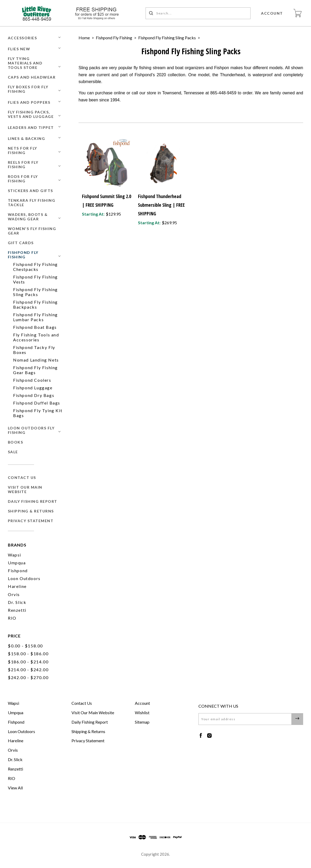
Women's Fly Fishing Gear (32, 231)
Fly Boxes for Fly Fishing (28, 89)
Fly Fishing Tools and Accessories (36, 337)
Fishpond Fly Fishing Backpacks (35, 304)
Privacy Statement (31, 521)
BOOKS (16, 442)
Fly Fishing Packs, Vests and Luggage (31, 114)
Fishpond (18, 571)
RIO (12, 618)
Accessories (23, 38)
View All (15, 788)
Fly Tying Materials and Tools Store (25, 63)
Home (84, 38)
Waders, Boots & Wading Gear (28, 217)
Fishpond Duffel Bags (37, 403)
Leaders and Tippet (31, 127)
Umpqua (17, 563)
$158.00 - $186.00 (28, 654)
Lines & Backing (27, 138)
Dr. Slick (17, 602)
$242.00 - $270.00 (28, 677)
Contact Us (22, 477)
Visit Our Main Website (25, 489)
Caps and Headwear (32, 77)
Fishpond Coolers (32, 380)
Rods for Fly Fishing (23, 179)
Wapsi (15, 555)
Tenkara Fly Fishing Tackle (32, 203)
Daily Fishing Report (33, 501)
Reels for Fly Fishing (23, 165)
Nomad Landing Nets (36, 360)
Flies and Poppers (29, 102)
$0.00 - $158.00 (25, 646)
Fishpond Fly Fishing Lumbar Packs (35, 317)
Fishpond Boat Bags (35, 327)
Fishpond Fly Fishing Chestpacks (35, 267)
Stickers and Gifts (30, 191)
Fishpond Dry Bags (34, 395)
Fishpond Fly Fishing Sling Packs (35, 292)
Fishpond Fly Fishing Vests (35, 279)
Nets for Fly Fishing (23, 150)
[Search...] (198, 13)
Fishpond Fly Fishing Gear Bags (35, 370)
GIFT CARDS (21, 243)
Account (272, 13)
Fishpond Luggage (33, 388)
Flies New (19, 49)
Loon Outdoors (24, 578)
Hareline (17, 586)
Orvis (14, 594)
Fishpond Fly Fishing (23, 255)
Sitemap (142, 722)
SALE (13, 452)
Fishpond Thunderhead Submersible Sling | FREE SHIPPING (161, 205)
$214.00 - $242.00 (28, 670)
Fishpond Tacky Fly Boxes (34, 350)
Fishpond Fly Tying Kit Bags (38, 413)
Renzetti (17, 610)
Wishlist (142, 713)
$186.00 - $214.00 (28, 662)
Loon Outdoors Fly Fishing (31, 430)
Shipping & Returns (31, 511)
